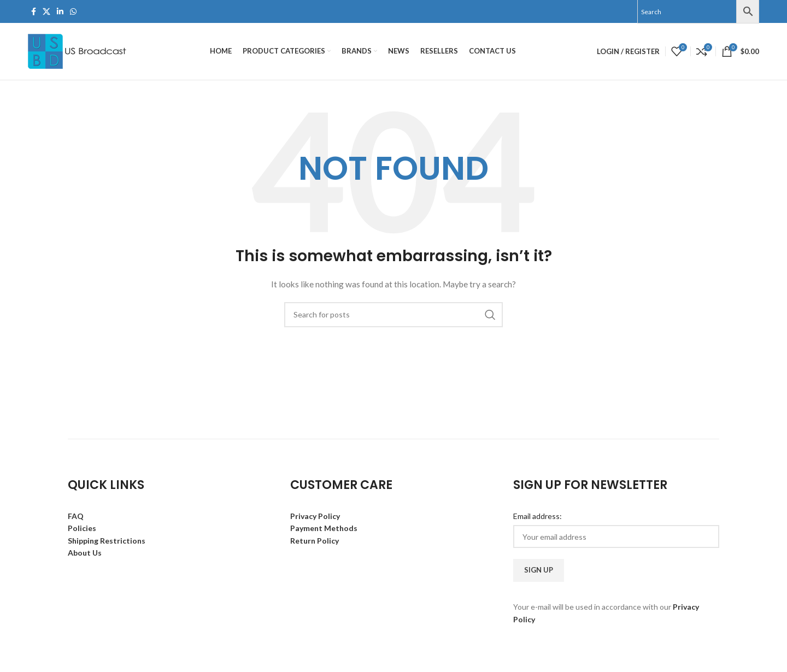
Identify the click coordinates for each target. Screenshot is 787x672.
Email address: (538, 516)
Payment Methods (324, 528)
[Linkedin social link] (60, 12)
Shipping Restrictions (107, 541)
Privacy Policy (315, 516)
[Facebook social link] (34, 12)
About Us (85, 553)
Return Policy (315, 541)
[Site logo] (78, 51)
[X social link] (46, 12)
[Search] (393, 315)
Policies (82, 528)
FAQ (76, 516)
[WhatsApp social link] (73, 12)
